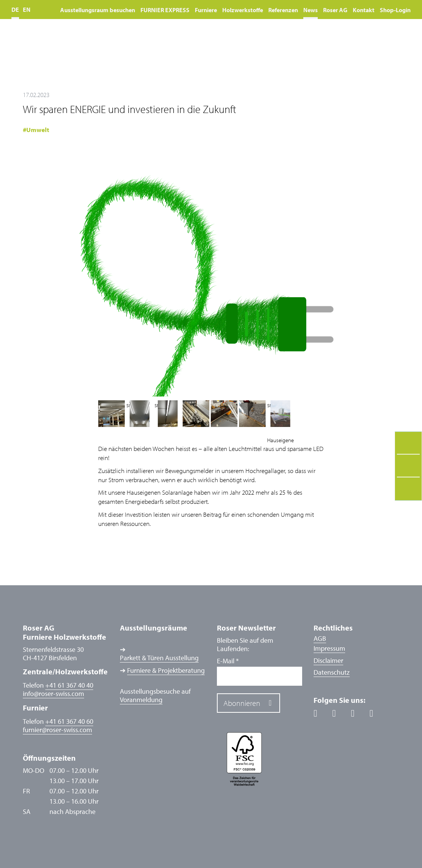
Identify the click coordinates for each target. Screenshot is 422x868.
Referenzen (283, 10)
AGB (320, 638)
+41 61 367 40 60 (69, 721)
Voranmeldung (141, 700)
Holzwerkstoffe (243, 10)
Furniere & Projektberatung (166, 671)
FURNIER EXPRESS (165, 10)
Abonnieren (242, 703)
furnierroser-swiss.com (57, 730)
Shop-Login (395, 10)
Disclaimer (328, 660)
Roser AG (335, 10)
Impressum (329, 648)
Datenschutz (332, 672)
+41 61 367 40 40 (69, 685)
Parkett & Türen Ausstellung (159, 658)
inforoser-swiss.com (53, 694)
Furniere (206, 10)
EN (27, 10)
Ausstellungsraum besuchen (98, 10)
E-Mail (228, 661)
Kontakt (364, 10)
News (311, 10)
